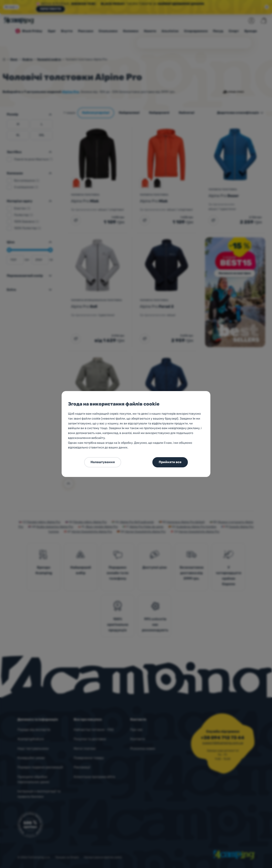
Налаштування (103, 462)
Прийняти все (170, 462)
